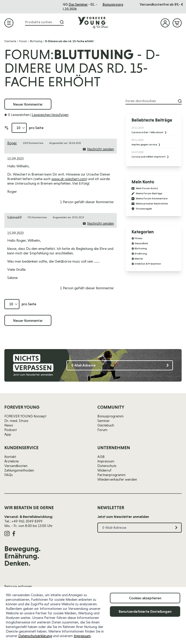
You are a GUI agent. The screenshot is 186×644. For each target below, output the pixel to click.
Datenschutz (107, 466)
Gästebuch (106, 425)
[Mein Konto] (165, 23)
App (8, 434)
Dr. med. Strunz (16, 421)
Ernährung (141, 253)
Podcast (11, 430)
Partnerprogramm (111, 475)
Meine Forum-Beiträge (147, 194)
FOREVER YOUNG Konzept (25, 416)
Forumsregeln (142, 209)
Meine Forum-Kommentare (149, 199)
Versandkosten (16, 466)
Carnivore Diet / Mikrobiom (148, 132)
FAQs (9, 475)
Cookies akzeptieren (145, 598)
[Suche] (62, 22)
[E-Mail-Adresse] (120, 365)
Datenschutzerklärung (35, 636)
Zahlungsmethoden (19, 470)
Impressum (82, 636)
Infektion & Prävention (148, 264)
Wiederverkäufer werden (117, 479)
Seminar (104, 421)
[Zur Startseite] (93, 23)
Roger (12, 143)
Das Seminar (103, 4)
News (9, 425)
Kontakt (10, 457)
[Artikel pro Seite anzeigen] (19, 128)
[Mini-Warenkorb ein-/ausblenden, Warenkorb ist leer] (177, 23)
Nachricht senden (98, 149)
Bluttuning (36, 41)
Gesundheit (141, 243)
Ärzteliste (12, 461)
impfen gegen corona (144, 144)
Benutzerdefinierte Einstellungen (145, 611)
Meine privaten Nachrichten (150, 204)
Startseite (10, 41)
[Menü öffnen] (9, 23)
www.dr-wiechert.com (69, 179)
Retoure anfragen (18, 586)
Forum (23, 41)
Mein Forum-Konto (145, 188)
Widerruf (104, 470)
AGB (101, 457)
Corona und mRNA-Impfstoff (149, 157)
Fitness (138, 238)
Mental (139, 259)
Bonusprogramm (110, 416)
